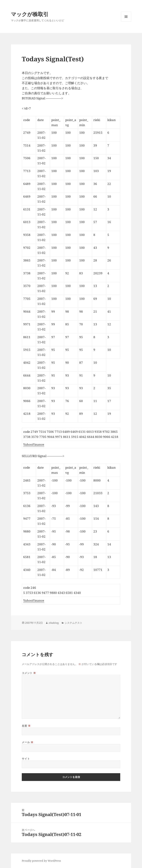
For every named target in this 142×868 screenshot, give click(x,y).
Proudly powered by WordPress (41, 861)
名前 (26, 726)
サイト (26, 759)
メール (27, 742)
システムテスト (73, 623)
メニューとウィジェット (126, 22)
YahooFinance (34, 444)
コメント (29, 673)
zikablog (54, 623)
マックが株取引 (30, 14)
